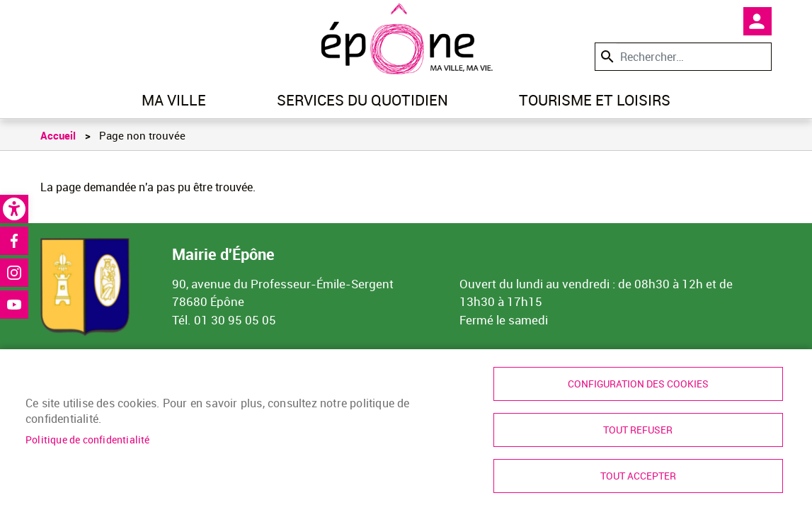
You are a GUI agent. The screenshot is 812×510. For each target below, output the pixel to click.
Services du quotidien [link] (362, 100)
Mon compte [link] (757, 21)
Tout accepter (638, 476)
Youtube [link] (14, 305)
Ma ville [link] (174, 100)
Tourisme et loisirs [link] (595, 100)
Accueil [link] (58, 135)
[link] (14, 209)
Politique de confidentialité (88, 440)
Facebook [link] (14, 241)
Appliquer (606, 56)
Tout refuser (638, 430)
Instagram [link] (14, 273)
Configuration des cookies (638, 384)
